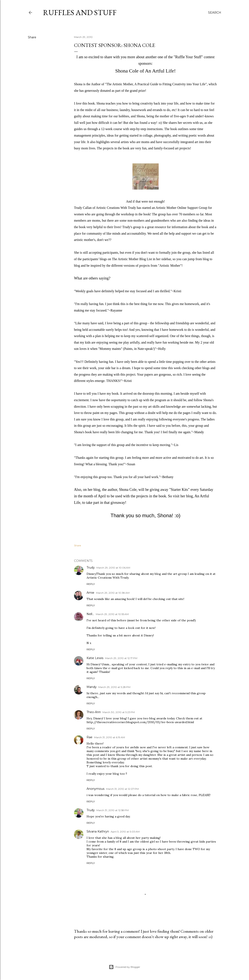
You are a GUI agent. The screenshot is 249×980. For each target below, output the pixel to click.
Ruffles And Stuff (80, 12)
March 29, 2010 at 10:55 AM (112, 614)
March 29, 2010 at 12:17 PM (121, 658)
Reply (91, 584)
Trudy (91, 568)
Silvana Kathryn (98, 831)
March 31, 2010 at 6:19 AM (110, 737)
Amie (90, 593)
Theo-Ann (94, 712)
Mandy (92, 687)
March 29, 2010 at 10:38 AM (113, 593)
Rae (89, 737)
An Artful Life (160, 71)
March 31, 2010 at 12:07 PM (122, 789)
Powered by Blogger (124, 967)
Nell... (90, 614)
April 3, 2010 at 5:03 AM (125, 832)
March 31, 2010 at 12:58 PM (113, 810)
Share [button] (32, 37)
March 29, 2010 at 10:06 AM (113, 568)
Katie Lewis (95, 658)
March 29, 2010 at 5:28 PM (114, 687)
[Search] (215, 13)
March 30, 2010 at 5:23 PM (119, 712)
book (91, 103)
